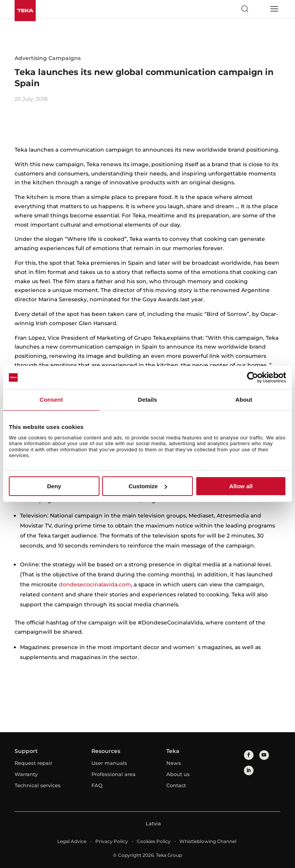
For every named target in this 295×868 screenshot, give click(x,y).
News (174, 763)
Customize (148, 486)
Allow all (241, 486)
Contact (176, 785)
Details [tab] (147, 400)
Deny (54, 486)
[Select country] (259, 9)
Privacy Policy (112, 841)
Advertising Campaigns (48, 58)
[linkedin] (249, 770)
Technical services (38, 785)
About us (178, 774)
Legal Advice (72, 841)
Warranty (26, 774)
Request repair (33, 763)
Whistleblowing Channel (208, 841)
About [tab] (244, 400)
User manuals (109, 763)
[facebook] (249, 755)
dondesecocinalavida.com (95, 584)
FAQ (97, 785)
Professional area (114, 774)
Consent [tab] (51, 400)
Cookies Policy (154, 841)
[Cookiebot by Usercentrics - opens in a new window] (253, 377)
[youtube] (264, 755)
